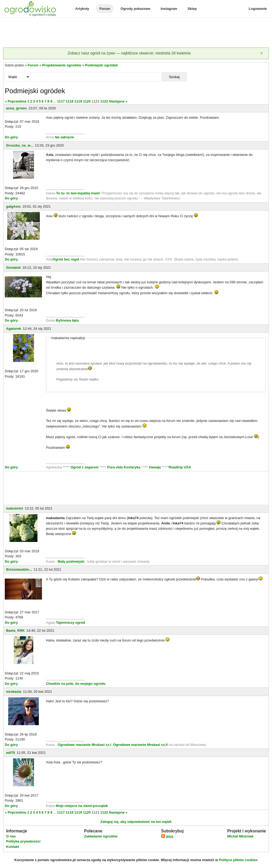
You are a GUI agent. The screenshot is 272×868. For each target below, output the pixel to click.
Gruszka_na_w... (20, 145)
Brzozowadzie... (19, 569)
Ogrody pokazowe (135, 9)
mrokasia (14, 692)
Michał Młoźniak (240, 836)
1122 (104, 101)
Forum (105, 9)
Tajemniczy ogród (71, 623)
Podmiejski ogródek (101, 65)
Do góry (11, 137)
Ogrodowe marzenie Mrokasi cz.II (141, 745)
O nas (11, 836)
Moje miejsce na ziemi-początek (81, 806)
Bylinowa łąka (67, 320)
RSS (167, 837)
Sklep (192, 9)
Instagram (169, 9)
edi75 (10, 753)
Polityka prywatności (23, 841)
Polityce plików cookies (238, 860)
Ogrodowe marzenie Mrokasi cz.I (85, 745)
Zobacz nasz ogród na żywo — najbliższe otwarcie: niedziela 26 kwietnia (129, 53)
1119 (78, 101)
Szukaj (174, 77)
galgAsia (13, 206)
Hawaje (155, 467)
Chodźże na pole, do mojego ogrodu (76, 684)
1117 (61, 101)
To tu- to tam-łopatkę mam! (78, 193)
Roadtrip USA (180, 467)
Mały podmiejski (71, 561)
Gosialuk (13, 268)
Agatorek (14, 329)
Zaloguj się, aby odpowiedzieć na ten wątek (136, 822)
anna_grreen (16, 108)
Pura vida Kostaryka (124, 467)
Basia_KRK (15, 630)
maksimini (15, 508)
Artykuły (82, 9)
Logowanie (258, 9)
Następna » (118, 101)
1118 (69, 101)
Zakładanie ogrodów (101, 836)
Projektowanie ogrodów (62, 65)
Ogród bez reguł (66, 259)
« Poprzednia (16, 101)
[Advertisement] (136, 33)
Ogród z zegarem (85, 467)
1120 (87, 101)
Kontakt (12, 847)
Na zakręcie (65, 137)
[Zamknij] (262, 53)
